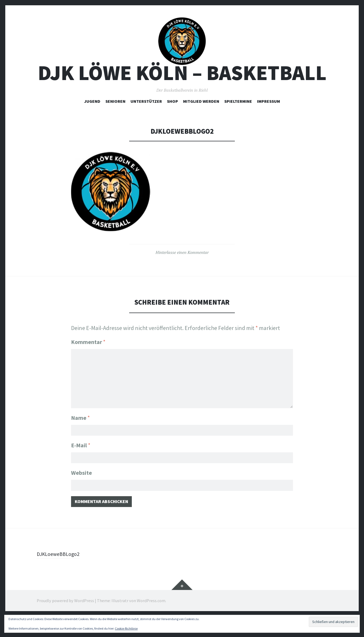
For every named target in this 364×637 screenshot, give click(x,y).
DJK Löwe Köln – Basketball (182, 91)
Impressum (269, 119)
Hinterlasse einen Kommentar (182, 270)
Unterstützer (146, 119)
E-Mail (81, 462)
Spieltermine (238, 119)
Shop (172, 119)
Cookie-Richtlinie (126, 628)
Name (80, 433)
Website (81, 491)
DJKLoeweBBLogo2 (60, 574)
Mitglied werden (201, 119)
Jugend (92, 119)
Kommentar (88, 360)
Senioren (115, 119)
